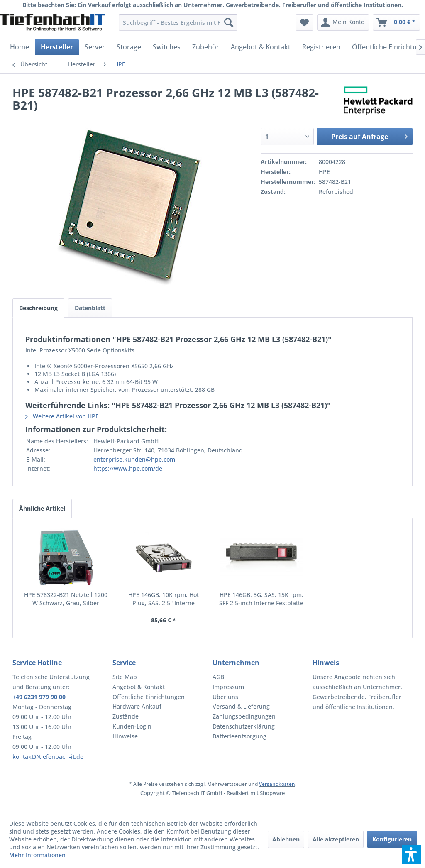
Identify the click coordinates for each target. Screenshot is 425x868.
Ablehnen (286, 839)
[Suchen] (229, 22)
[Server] (95, 47)
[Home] (20, 47)
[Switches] (167, 47)
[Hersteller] (57, 47)
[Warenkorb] (396, 22)
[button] (411, 854)
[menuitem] (178, 22)
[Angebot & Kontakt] (261, 47)
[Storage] (129, 47)
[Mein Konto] (343, 22)
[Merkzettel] (304, 22)
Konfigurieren (392, 839)
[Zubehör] (206, 47)
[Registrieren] (321, 47)
